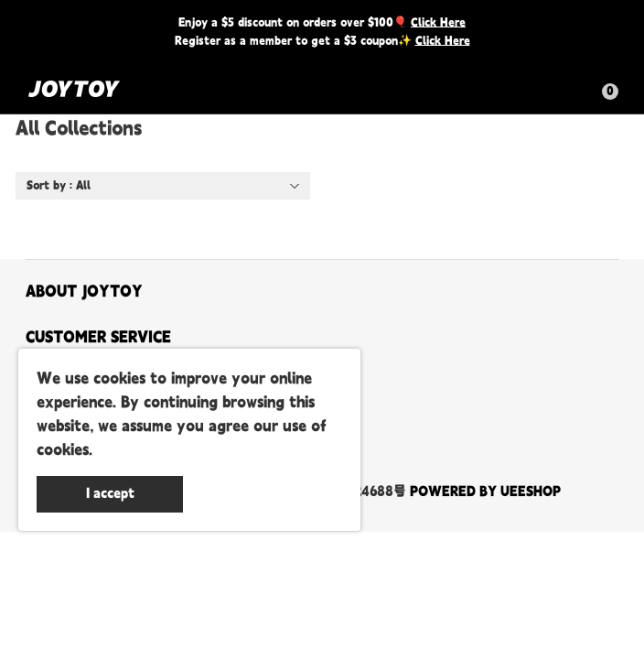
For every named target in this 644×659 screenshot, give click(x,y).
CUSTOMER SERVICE (98, 338)
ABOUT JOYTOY (84, 292)
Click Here (438, 22)
